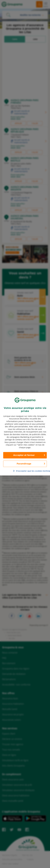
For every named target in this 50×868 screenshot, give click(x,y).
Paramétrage (24, 464)
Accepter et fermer (24, 455)
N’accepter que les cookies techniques (27, 471)
